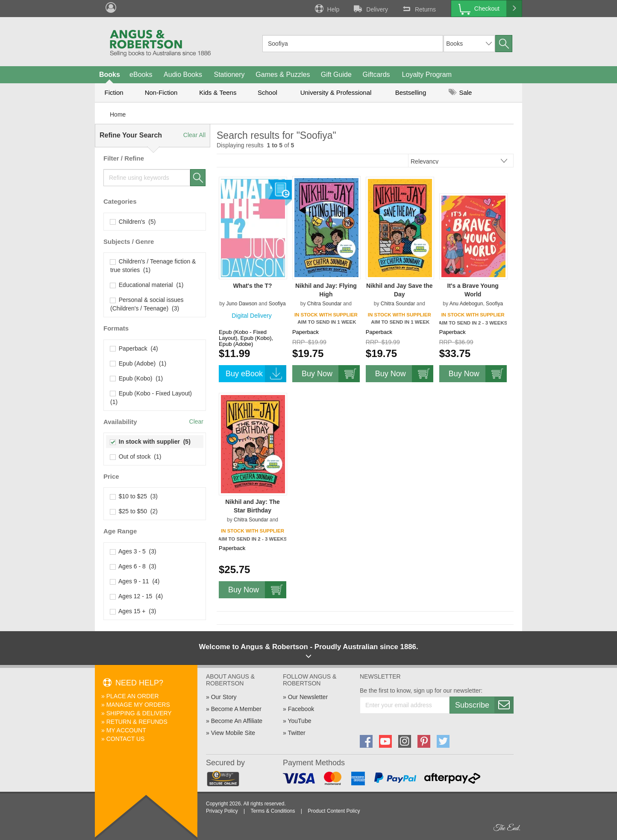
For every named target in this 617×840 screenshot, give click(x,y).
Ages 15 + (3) (133, 611)
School (267, 92)
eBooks (141, 75)
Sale (460, 92)
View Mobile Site (233, 733)
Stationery (229, 75)
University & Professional (336, 92)
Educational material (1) (147, 285)
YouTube (299, 721)
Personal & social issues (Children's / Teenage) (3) (147, 304)
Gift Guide (336, 75)
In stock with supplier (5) (150, 442)
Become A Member (236, 709)
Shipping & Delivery (139, 713)
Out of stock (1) (136, 457)
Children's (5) (133, 222)
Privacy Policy (222, 811)
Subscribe (484, 705)
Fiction (114, 92)
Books (110, 75)
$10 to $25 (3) (134, 496)
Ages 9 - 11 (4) (135, 581)
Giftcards (376, 75)
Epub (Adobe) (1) (138, 363)
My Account (126, 730)
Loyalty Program (427, 75)
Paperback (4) (134, 348)
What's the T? (252, 286)
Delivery (370, 9)
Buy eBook (256, 374)
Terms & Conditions (273, 811)
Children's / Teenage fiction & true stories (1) (153, 266)
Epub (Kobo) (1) (137, 378)
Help (326, 9)
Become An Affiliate (237, 721)
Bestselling (411, 92)
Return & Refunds (137, 722)
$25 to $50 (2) (134, 511)
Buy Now (331, 374)
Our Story (224, 697)
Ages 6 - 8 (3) (133, 566)
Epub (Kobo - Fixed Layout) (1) (152, 398)
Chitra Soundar (325, 304)
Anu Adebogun (466, 304)
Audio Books (183, 75)
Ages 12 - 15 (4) (137, 596)
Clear (196, 421)
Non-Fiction (161, 92)
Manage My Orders (138, 705)
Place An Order (133, 696)
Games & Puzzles (283, 75)
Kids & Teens (218, 92)
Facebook (301, 709)
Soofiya (277, 304)
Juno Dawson (242, 304)
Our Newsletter (308, 697)
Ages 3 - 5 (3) (133, 551)
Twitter (296, 733)
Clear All (194, 135)
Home (118, 114)
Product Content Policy (334, 811)
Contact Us (126, 739)
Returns (418, 9)
